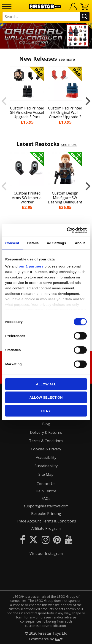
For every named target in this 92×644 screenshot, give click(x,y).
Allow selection (46, 397)
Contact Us (46, 484)
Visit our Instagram (46, 553)
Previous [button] (4, 101)
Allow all (46, 384)
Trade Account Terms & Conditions (46, 521)
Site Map (46, 474)
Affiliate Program (46, 528)
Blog (46, 424)
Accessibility (46, 457)
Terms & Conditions (46, 441)
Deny (46, 411)
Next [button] (88, 101)
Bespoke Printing (46, 514)
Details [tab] (33, 243)
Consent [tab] (12, 243)
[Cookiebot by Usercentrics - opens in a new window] (67, 230)
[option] (46, 36)
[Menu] (7, 6)
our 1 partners (31, 266)
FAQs (46, 499)
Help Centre (46, 491)
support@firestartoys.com (46, 506)
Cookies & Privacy (46, 449)
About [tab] (80, 243)
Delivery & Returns (46, 432)
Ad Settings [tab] (56, 243)
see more (67, 59)
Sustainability (46, 466)
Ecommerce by (46, 639)
